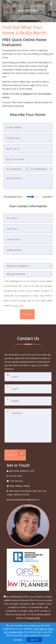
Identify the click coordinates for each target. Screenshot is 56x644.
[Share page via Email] (20, 6)
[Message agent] (28, 481)
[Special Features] (28, 181)
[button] (27, 314)
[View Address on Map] (28, 493)
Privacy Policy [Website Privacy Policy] (18, 305)
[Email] (28, 389)
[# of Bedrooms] (16, 169)
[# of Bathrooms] (40, 169)
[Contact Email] (28, 239)
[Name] (28, 377)
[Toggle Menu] (51, 4)
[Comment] (28, 426)
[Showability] (32, 197)
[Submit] (15, 455)
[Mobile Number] (28, 250)
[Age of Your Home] (28, 159)
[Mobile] (28, 401)
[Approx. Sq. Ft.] (28, 149)
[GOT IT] (34, 640)
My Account (38, 6)
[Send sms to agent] (9, 6)
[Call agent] (3, 6)
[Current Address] (28, 127)
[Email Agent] (28, 500)
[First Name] (28, 218)
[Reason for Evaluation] (28, 266)
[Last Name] (28, 229)
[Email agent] (15, 6)
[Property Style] (28, 138)
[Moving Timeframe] (28, 274)
